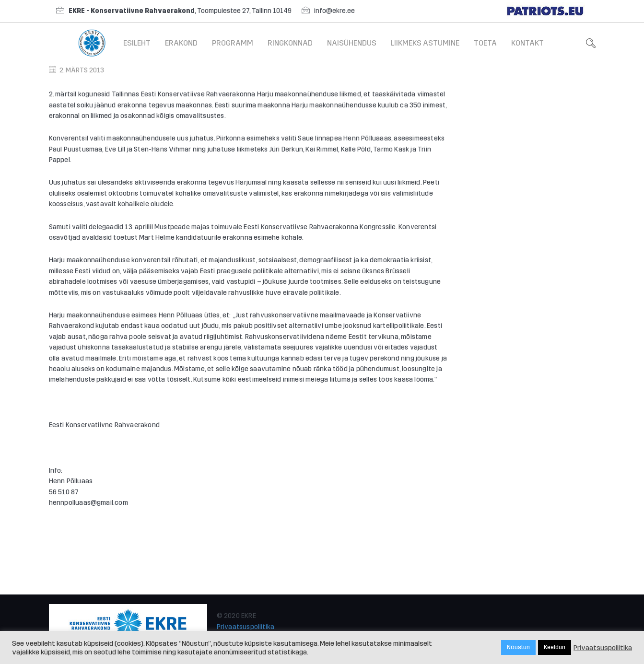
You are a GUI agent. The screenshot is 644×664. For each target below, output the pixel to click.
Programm (233, 43)
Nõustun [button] (518, 647)
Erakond (181, 43)
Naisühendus (352, 43)
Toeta (485, 43)
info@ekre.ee (334, 11)
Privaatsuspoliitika (246, 627)
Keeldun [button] (555, 647)
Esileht (137, 43)
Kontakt (527, 43)
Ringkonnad (290, 43)
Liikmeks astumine (425, 43)
